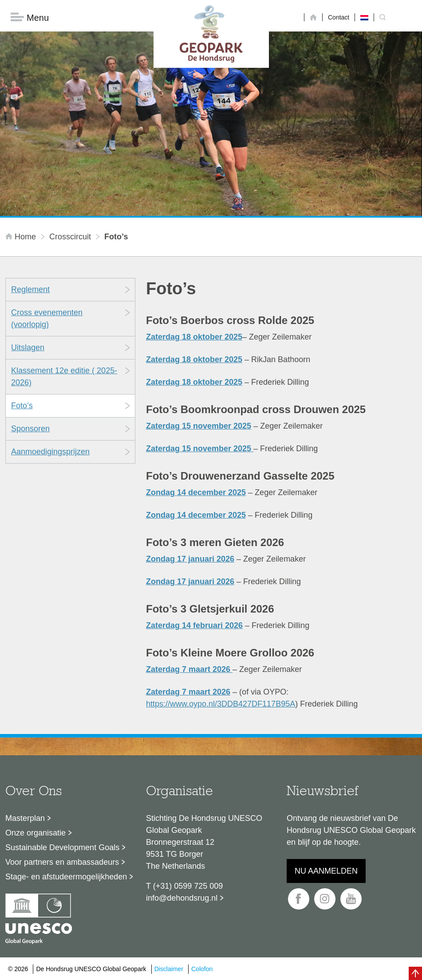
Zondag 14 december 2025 (196, 493)
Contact (339, 17)
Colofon (202, 969)
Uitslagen (28, 348)
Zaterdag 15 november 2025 (199, 426)
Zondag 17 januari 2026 (190, 559)
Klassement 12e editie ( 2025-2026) (64, 377)
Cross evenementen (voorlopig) (47, 319)
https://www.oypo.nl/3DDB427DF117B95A (221, 704)
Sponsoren (30, 429)
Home (22, 237)
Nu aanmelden (326, 871)
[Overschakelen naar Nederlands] (364, 17)
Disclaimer (169, 969)
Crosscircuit (70, 237)
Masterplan (25, 819)
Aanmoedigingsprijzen (50, 452)
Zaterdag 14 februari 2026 (194, 626)
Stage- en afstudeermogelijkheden (66, 877)
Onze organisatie (35, 833)
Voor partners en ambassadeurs (62, 863)
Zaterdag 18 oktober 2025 (194, 337)
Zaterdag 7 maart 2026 (189, 670)
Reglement (30, 290)
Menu (30, 18)
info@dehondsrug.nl (182, 898)
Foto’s (22, 406)
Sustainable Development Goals (62, 848)
